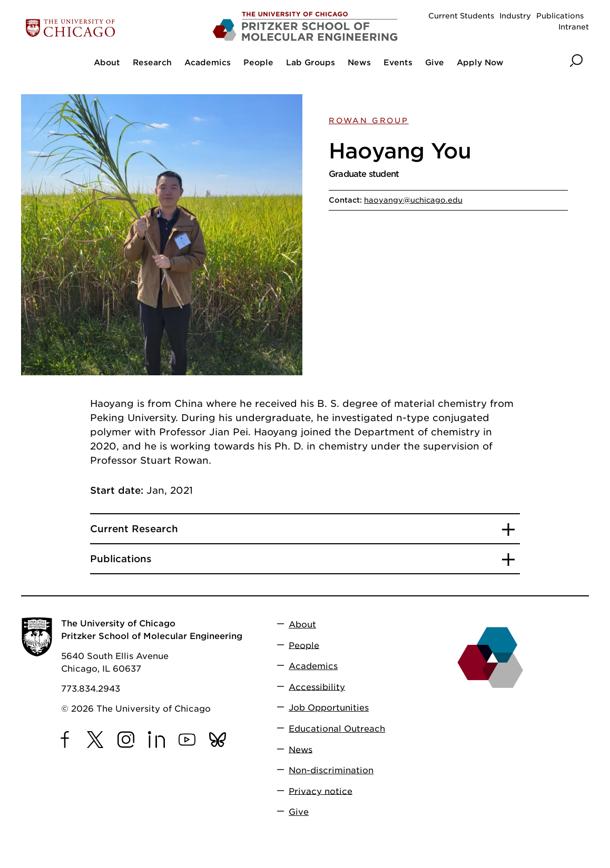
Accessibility (317, 687)
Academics (313, 666)
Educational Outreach (337, 729)
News (301, 749)
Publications (560, 16)
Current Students (461, 16)
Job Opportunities (329, 708)
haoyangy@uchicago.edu (413, 200)
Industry (515, 16)
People (304, 645)
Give (299, 812)
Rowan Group (369, 121)
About (302, 625)
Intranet (574, 27)
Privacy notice (321, 791)
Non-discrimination (331, 770)
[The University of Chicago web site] (114, 28)
